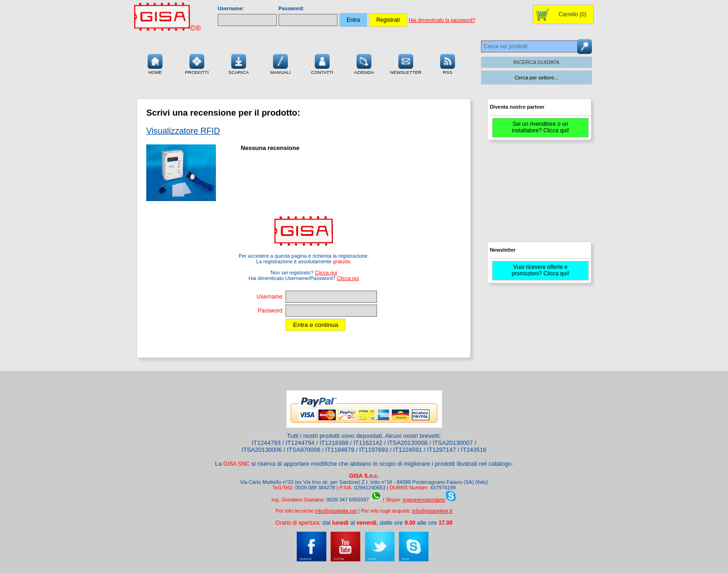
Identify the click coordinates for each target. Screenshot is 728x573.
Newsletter (406, 63)
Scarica (239, 63)
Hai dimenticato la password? (442, 20)
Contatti (322, 63)
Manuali (280, 63)
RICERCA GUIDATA (536, 62)
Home (155, 63)
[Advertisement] (538, 195)
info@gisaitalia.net (336, 511)
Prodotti (197, 63)
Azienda (364, 63)
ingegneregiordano (424, 500)
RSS (448, 63)
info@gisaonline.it (432, 511)
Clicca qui (326, 273)
